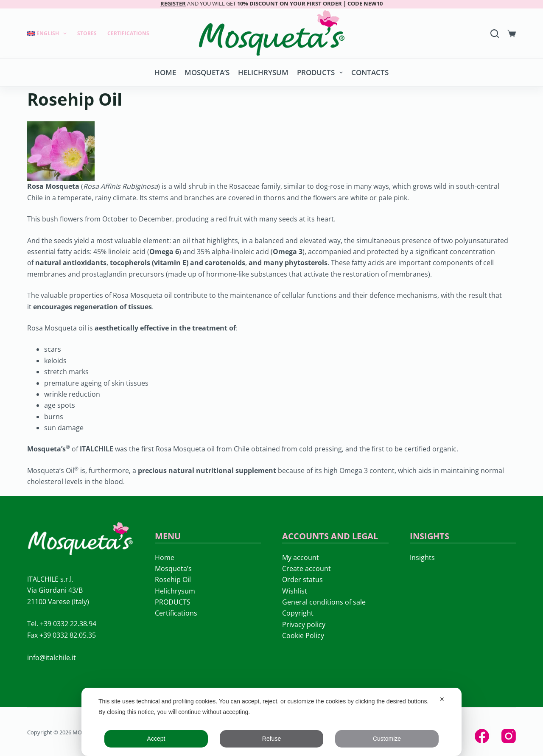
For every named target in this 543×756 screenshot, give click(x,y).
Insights (422, 557)
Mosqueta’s (207, 72)
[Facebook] (482, 736)
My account (301, 557)
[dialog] (271, 722)
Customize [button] (387, 739)
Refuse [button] (271, 739)
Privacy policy (304, 624)
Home (165, 72)
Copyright (298, 613)
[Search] (495, 34)
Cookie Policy (303, 636)
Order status (302, 580)
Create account (306, 568)
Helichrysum (263, 72)
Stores (87, 33)
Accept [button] (156, 739)
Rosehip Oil (173, 580)
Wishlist (295, 591)
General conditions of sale (324, 602)
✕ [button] (442, 699)
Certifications (128, 33)
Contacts (370, 72)
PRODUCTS (322, 73)
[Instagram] (509, 736)
